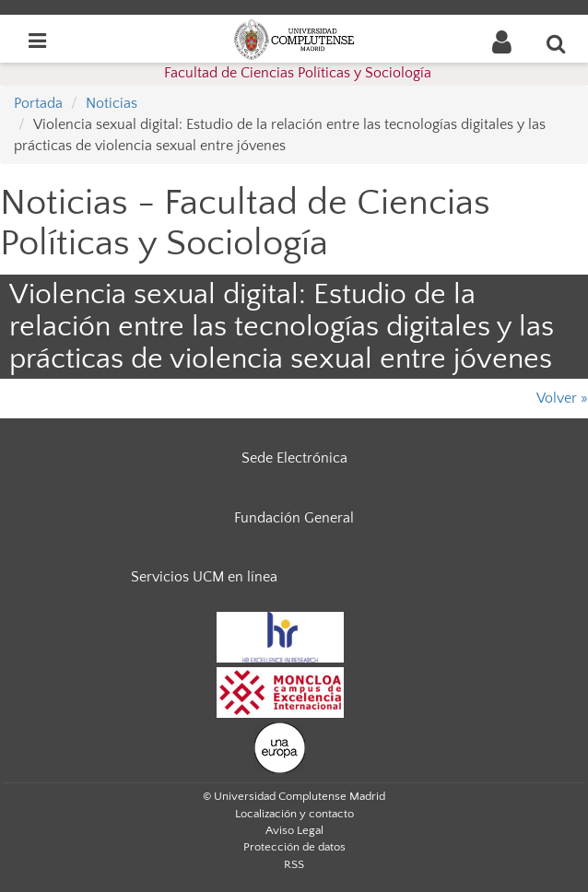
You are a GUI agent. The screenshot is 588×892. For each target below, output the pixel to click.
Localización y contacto (294, 814)
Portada (38, 103)
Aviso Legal (294, 830)
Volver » (562, 398)
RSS (294, 864)
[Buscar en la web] (557, 43)
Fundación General (294, 518)
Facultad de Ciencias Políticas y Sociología (298, 73)
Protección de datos (294, 847)
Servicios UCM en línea (204, 577)
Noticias (112, 103)
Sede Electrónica (294, 458)
